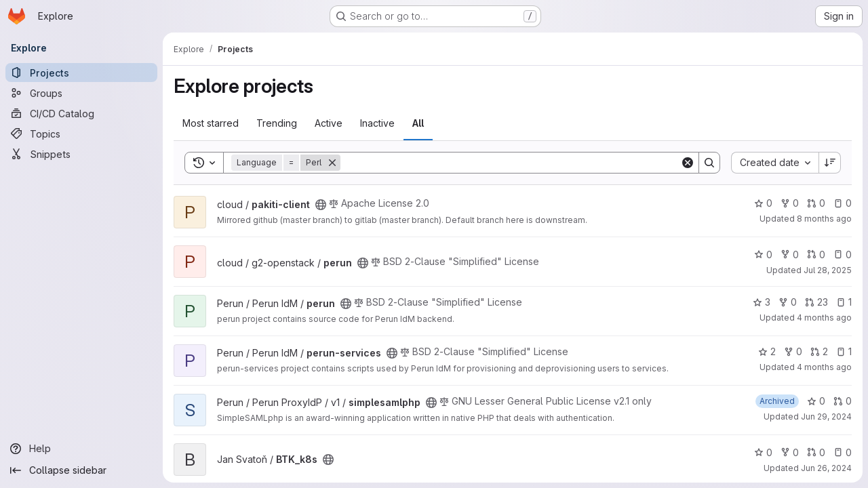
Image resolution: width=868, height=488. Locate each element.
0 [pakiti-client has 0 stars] (763, 203)
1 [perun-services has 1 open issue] (844, 351)
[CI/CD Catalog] (81, 113)
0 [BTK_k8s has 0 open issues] (843, 452)
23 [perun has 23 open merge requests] (816, 302)
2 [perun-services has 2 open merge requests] (819, 351)
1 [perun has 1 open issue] (844, 302)
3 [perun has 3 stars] (762, 302)
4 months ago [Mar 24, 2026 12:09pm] (824, 318)
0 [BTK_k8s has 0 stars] (763, 452)
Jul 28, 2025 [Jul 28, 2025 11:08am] (828, 270)
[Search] (510, 163)
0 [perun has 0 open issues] (843, 255)
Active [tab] (329, 123)
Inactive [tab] (377, 123)
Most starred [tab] (211, 123)
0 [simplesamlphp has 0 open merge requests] (843, 401)
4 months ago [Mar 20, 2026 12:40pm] (824, 367)
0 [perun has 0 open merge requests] (816, 255)
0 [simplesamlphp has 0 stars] (816, 401)
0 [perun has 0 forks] (790, 255)
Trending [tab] (277, 123)
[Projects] (81, 73)
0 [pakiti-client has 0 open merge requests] (816, 203)
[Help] (81, 449)
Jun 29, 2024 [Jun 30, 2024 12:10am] (826, 416)
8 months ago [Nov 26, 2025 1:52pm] (824, 219)
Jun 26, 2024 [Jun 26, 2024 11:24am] (826, 468)
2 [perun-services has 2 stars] (767, 351)
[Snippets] (81, 154)
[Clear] (688, 163)
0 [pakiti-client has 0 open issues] (843, 203)
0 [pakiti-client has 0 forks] (790, 203)
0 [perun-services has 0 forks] (793, 351)
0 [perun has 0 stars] (763, 255)
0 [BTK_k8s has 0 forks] (790, 452)
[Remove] (332, 163)
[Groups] (81, 93)
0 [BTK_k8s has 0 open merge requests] (816, 452)
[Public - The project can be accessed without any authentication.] (321, 205)
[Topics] (81, 134)
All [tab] (418, 123)
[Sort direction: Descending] (830, 163)
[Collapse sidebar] (81, 470)
